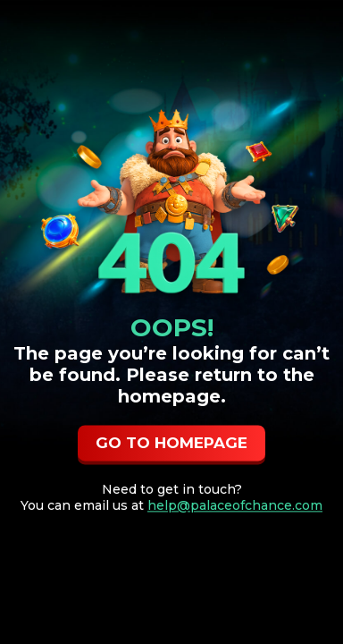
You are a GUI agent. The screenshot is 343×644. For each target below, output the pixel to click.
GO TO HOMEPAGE (171, 444)
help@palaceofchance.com (235, 506)
